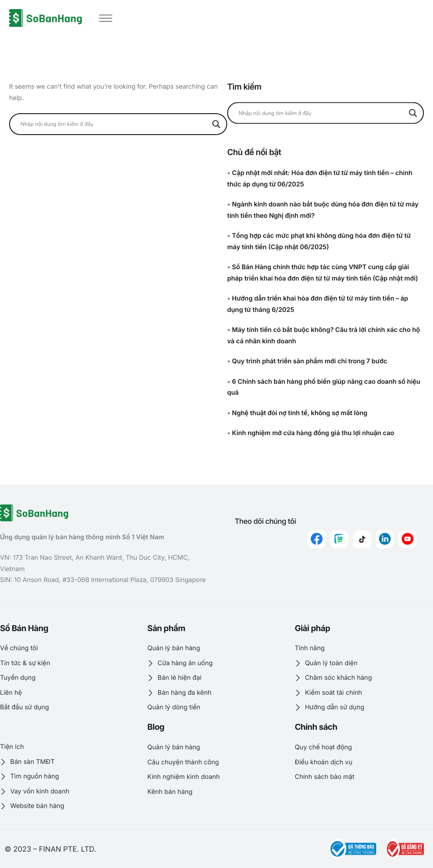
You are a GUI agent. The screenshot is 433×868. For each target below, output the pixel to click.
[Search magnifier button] (216, 124)
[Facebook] (317, 539)
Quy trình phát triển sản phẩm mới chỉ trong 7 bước (310, 361)
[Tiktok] (362, 539)
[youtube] (408, 539)
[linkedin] (385, 539)
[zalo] (339, 539)
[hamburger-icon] (106, 18)
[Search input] (114, 124)
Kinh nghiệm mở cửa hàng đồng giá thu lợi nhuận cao (313, 433)
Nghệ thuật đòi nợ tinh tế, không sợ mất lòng (300, 413)
